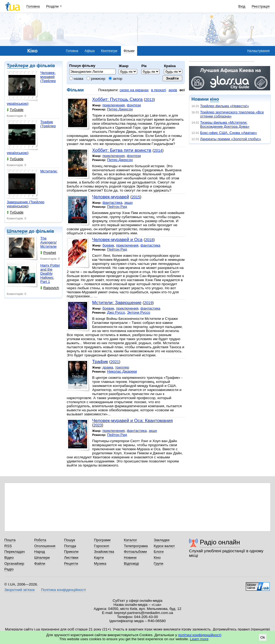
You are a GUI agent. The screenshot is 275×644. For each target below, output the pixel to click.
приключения (114, 105)
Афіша (90, 51)
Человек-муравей (111, 197)
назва (76, 79)
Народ (40, 552)
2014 (158, 150)
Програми (102, 540)
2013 (149, 100)
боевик (108, 245)
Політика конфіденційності (63, 590)
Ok (263, 637)
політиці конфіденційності (200, 635)
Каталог (130, 540)
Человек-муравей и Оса (117, 240)
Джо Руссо (116, 312)
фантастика (112, 203)
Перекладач (14, 552)
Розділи (52, 6)
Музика (100, 563)
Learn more (199, 639)
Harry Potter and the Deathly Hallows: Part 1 (50, 273)
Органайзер (14, 563)
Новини (130, 558)
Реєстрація (261, 6)
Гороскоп (102, 546)
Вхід (242, 6)
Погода (70, 546)
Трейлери (18, 66)
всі (182, 90)
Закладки (162, 540)
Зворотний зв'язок (19, 590)
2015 (136, 197)
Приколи (71, 552)
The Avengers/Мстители (48, 242)
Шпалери (17, 231)
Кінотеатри (109, 51)
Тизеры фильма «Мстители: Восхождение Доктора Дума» (225, 124)
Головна (33, 6)
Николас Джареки (122, 371)
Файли (40, 563)
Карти (99, 558)
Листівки (71, 558)
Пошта (10, 540)
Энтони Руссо (138, 312)
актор (115, 79)
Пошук (70, 540)
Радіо (9, 569)
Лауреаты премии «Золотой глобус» (231, 139)
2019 (148, 303)
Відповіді (131, 563)
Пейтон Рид (117, 207)
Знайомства (104, 552)
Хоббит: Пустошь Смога (117, 99)
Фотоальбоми (135, 552)
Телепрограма (136, 546)
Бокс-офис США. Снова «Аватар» (228, 133)
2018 (149, 240)
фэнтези (134, 105)
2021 (115, 362)
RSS (8, 546)
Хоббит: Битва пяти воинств (122, 150)
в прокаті (159, 90)
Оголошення (45, 546)
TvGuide (15, 110)
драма (108, 367)
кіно (214, 99)
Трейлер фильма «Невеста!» (225, 106)
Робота (40, 540)
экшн (129, 203)
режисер (96, 79)
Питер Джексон (120, 109)
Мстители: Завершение (117, 303)
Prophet (48, 253)
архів (173, 90)
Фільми (129, 51)
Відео (9, 558)
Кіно (157, 558)
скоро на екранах (134, 90)
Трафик (100, 362)
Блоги (159, 552)
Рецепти (71, 563)
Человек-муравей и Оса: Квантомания (132, 421)
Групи (159, 563)
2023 (98, 425)
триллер (122, 367)
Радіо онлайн (220, 542)
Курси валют (164, 546)
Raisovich (50, 288)
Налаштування (258, 51)
